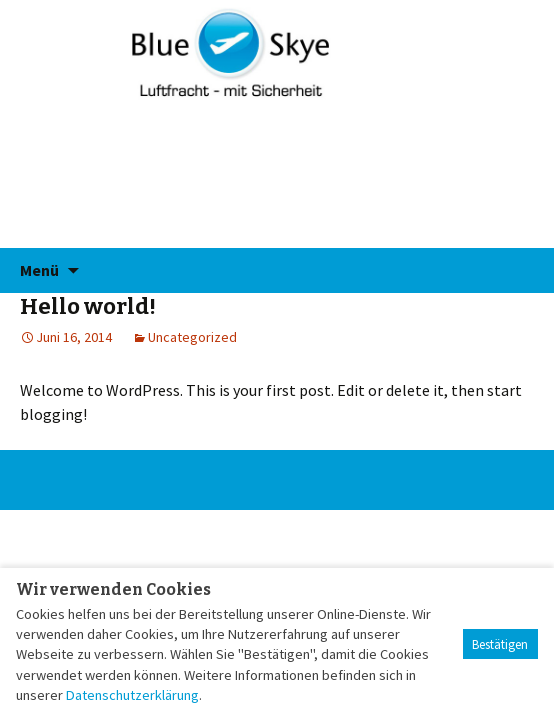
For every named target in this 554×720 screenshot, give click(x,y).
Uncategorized (192, 337)
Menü (39, 270)
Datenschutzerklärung (132, 695)
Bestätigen (500, 644)
